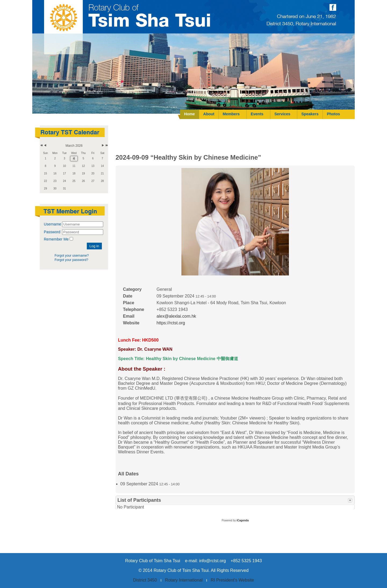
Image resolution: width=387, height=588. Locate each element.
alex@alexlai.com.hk (176, 316)
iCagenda (243, 520)
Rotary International (184, 580)
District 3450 (145, 580)
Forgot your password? (71, 260)
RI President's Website (232, 580)
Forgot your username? (72, 256)
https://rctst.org (171, 323)
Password (53, 232)
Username (53, 224)
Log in (94, 246)
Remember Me (56, 239)
